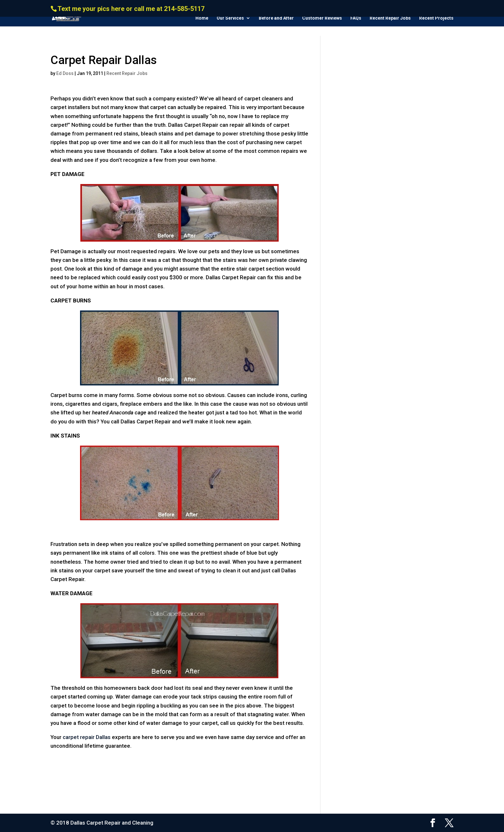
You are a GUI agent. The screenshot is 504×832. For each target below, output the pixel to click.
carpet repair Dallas (87, 737)
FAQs (356, 18)
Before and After (276, 18)
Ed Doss (65, 73)
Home (202, 18)
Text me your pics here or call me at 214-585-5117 (131, 9)
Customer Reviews (322, 18)
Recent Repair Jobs (390, 18)
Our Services (230, 18)
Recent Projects (436, 18)
